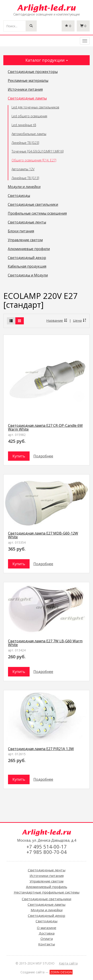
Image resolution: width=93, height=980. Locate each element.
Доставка (47, 933)
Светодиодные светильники (33, 205)
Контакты (47, 944)
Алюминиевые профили (29, 249)
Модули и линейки (24, 187)
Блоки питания (21, 231)
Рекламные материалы (28, 81)
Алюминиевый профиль (47, 887)
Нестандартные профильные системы (47, 892)
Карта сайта (68, 963)
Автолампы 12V (23, 169)
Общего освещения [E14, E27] (34, 160)
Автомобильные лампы (29, 134)
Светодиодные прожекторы (33, 72)
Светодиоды (19, 196)
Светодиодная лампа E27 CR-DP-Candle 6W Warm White (45, 427)
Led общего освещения (29, 116)
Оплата (47, 939)
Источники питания (25, 90)
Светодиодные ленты (27, 222)
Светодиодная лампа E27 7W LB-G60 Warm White (45, 643)
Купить (19, 456)
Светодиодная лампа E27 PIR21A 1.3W (41, 749)
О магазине (47, 928)
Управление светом (25, 240)
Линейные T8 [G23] (25, 143)
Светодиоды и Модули (28, 275)
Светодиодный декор (27, 258)
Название (57, 320)
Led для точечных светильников (35, 107)
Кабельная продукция (27, 267)
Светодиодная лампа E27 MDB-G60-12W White (43, 535)
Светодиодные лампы (27, 98)
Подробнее (43, 456)
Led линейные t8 (24, 125)
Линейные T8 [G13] (25, 178)
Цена (80, 320)
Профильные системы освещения (37, 214)
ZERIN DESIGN (61, 972)
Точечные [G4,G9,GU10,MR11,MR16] (38, 151)
